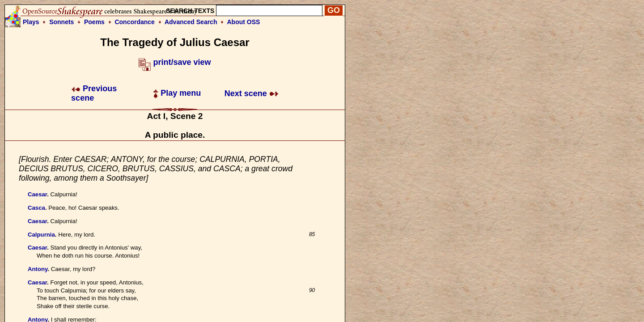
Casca (36, 208)
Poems (94, 22)
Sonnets (61, 22)
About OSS (244, 22)
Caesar (37, 194)
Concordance (134, 22)
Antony (38, 269)
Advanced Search (191, 22)
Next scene (252, 93)
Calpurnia (41, 235)
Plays (31, 22)
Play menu (177, 93)
